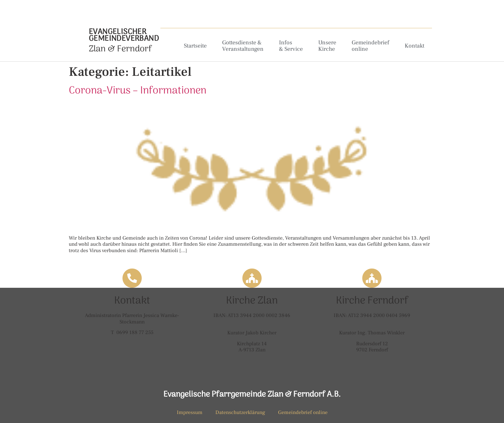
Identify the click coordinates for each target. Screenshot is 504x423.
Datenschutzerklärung (240, 412)
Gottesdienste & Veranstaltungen (243, 46)
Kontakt (414, 46)
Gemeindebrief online (370, 46)
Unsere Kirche (327, 46)
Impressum (190, 412)
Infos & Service (291, 46)
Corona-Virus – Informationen (138, 91)
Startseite (195, 46)
